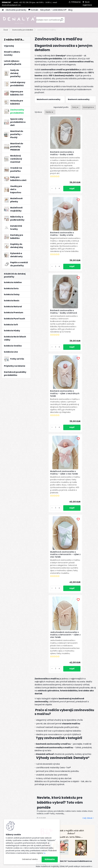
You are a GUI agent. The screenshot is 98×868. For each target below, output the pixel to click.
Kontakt (33, 10)
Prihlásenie (76, 2)
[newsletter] (87, 746)
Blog (70, 10)
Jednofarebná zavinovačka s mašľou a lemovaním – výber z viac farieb (65, 413)
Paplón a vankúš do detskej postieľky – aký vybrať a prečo (64, 664)
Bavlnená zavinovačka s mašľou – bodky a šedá (49, 153)
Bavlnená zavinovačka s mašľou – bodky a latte (80, 153)
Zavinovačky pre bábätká (23, 30)
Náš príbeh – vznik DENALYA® (53, 10)
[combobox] (76, 107)
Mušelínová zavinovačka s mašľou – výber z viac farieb (49, 326)
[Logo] (19, 20)
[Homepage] (3, 10)
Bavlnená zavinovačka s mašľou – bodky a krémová (49, 240)
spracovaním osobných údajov (57, 752)
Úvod (6, 30)
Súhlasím (50, 859)
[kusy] (42, 194)
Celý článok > (88, 600)
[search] (62, 21)
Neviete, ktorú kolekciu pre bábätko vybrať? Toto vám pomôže (60, 584)
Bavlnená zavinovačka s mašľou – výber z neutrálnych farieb (80, 240)
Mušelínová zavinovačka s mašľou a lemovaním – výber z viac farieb (80, 326)
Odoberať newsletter (28, 739)
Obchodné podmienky (16, 10)
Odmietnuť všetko (30, 859)
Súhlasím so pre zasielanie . (64, 752)
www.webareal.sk (59, 866)
